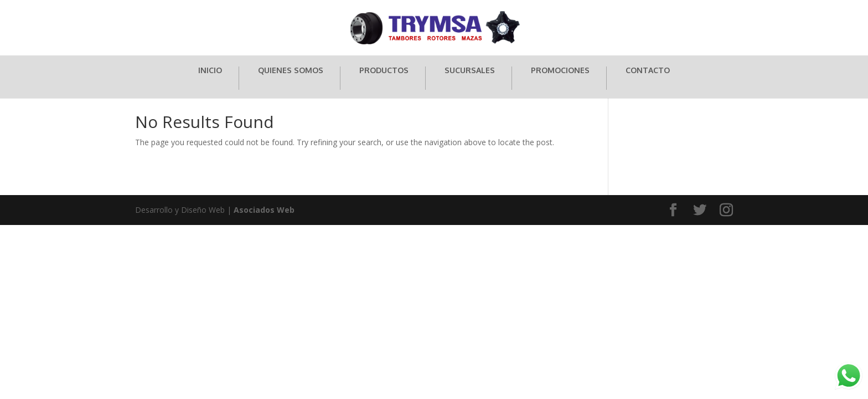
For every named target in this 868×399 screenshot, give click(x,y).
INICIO (210, 71)
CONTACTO (648, 71)
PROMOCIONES (560, 71)
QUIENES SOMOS (291, 71)
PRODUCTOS (384, 71)
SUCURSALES (470, 71)
